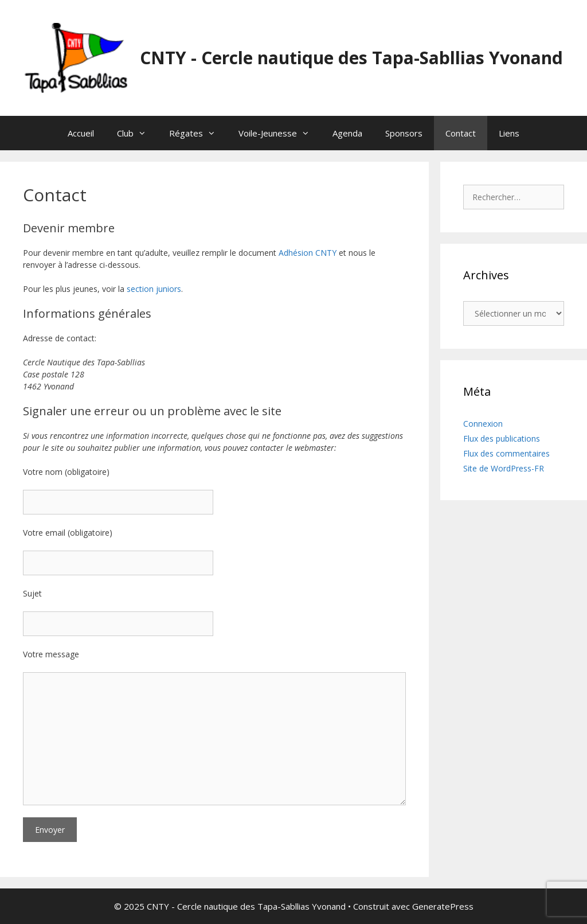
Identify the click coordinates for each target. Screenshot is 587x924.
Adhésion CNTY (308, 253)
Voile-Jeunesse (280, 133)
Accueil (81, 133)
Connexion (483, 424)
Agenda (347, 133)
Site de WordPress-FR (504, 468)
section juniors (154, 289)
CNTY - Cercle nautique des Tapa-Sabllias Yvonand (351, 58)
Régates (198, 133)
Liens (509, 133)
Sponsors (404, 133)
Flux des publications (502, 438)
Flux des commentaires (506, 453)
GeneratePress (443, 906)
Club (137, 133)
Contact (461, 133)
